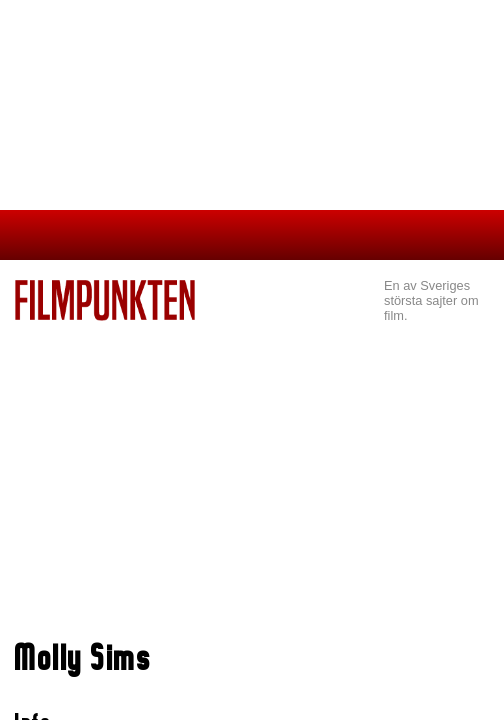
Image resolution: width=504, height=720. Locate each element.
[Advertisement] (252, 471)
